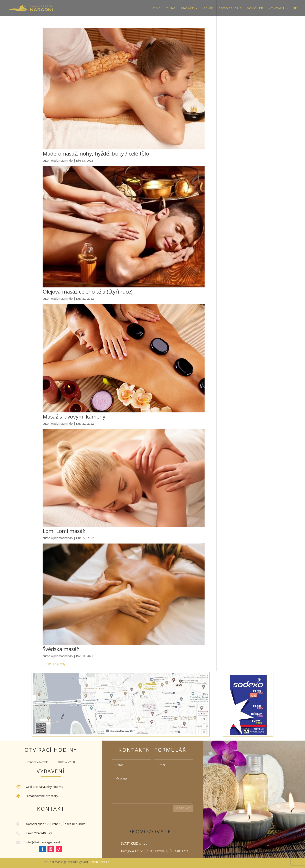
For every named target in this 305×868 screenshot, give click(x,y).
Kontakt (277, 8)
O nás (171, 8)
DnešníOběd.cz (100, 862)
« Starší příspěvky (54, 664)
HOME (155, 8)
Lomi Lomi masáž (64, 531)
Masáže (188, 8)
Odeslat (183, 808)
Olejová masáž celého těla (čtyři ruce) (88, 292)
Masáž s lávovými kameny (74, 416)
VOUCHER (255, 8)
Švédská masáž (61, 649)
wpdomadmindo (62, 161)
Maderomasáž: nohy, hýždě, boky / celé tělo (96, 153)
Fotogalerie (230, 8)
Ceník (208, 8)
